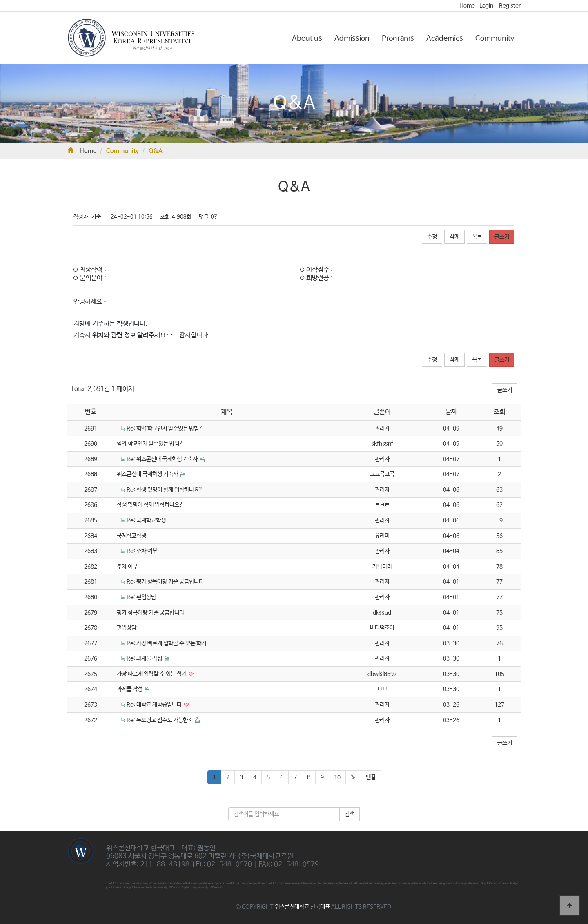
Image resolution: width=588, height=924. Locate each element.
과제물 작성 (130, 689)
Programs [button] (398, 38)
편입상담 (127, 628)
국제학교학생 (131, 536)
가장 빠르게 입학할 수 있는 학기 (152, 674)
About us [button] (307, 38)
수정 (432, 237)
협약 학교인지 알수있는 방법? (150, 444)
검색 (350, 814)
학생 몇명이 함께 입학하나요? (150, 505)
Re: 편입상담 (141, 597)
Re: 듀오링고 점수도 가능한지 (160, 720)
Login (486, 6)
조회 (499, 412)
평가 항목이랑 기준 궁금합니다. (151, 613)
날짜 (451, 412)
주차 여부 (127, 567)
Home (467, 6)
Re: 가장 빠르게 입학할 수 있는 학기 (166, 643)
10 (337, 777)
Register (510, 6)
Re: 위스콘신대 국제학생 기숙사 (163, 459)
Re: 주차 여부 (142, 551)
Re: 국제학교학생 (146, 520)
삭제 (454, 237)
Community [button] (495, 38)
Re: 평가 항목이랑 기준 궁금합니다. (166, 582)
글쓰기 (502, 237)
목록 (477, 237)
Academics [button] (445, 38)
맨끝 (371, 777)
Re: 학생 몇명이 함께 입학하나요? (165, 490)
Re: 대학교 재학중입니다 (155, 705)
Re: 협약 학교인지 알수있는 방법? (165, 429)
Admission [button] (352, 38)
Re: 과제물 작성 (145, 658)
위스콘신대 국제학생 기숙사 (148, 474)
